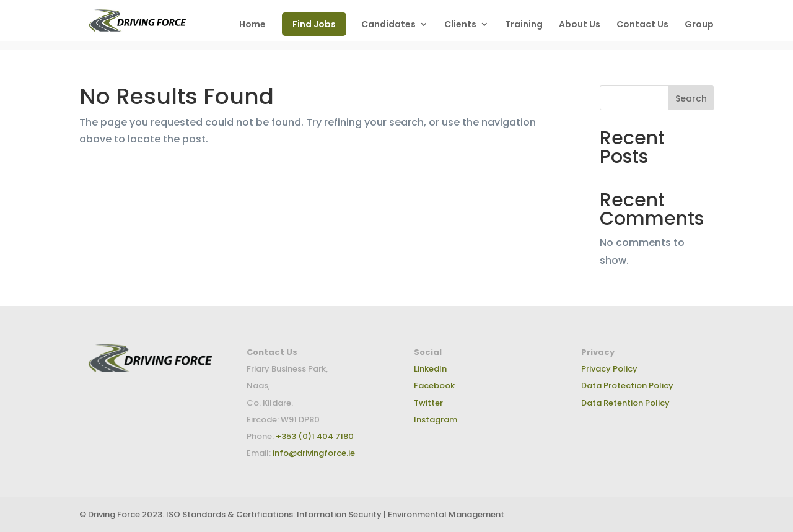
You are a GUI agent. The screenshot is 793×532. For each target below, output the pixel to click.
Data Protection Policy (627, 386)
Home (252, 25)
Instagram (436, 420)
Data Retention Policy (625, 403)
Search (691, 98)
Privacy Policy (609, 369)
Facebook (434, 386)
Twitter (428, 403)
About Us (580, 25)
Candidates (388, 25)
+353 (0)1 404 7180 (314, 436)
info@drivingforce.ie (314, 453)
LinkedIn (430, 369)
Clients (460, 25)
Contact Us (642, 25)
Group (699, 25)
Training (524, 25)
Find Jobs (314, 24)
